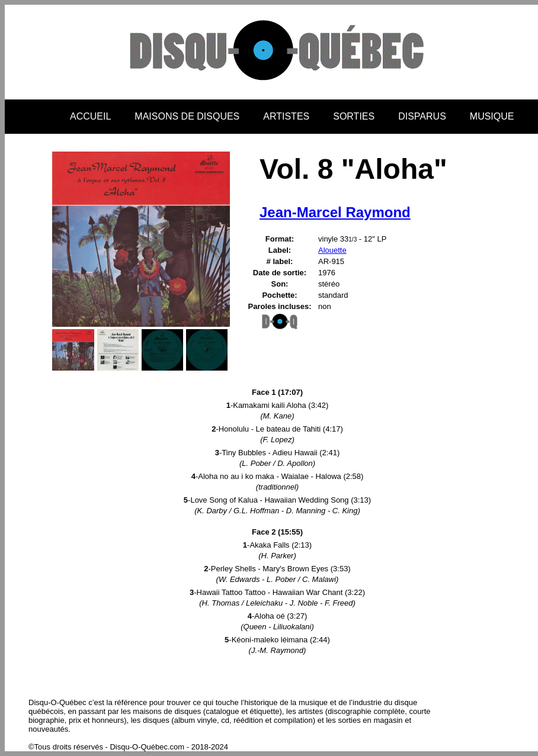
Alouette (332, 250)
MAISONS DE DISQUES (187, 116)
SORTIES (354, 116)
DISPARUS (422, 116)
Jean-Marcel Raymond (335, 212)
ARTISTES (286, 116)
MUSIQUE (492, 116)
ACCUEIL (90, 116)
